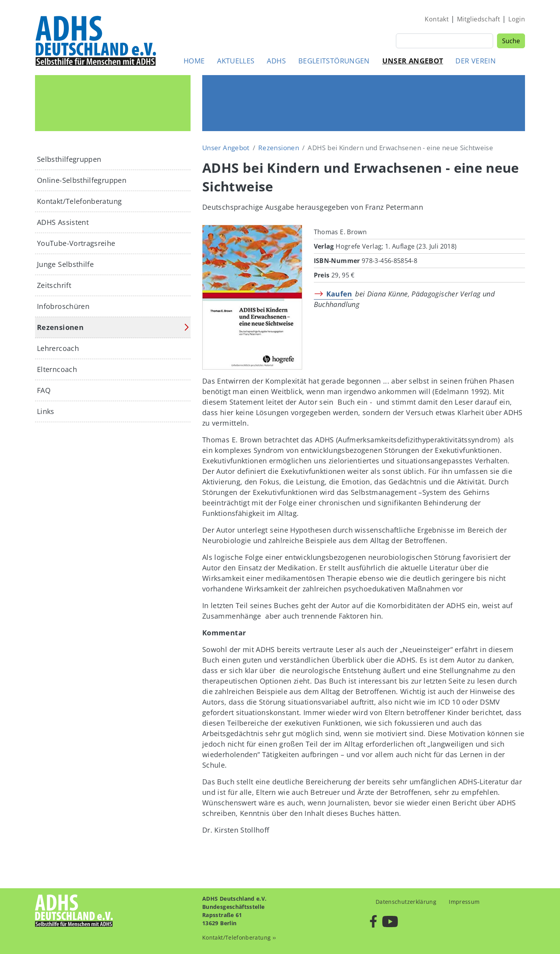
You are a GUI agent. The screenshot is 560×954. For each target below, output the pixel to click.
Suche (511, 41)
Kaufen (339, 294)
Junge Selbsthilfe (65, 264)
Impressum (464, 902)
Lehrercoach (58, 348)
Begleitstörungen (334, 61)
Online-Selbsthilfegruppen (82, 180)
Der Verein (476, 61)
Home (194, 61)
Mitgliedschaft (479, 19)
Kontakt (437, 19)
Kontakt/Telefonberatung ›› (239, 937)
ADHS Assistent (63, 222)
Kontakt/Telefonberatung (79, 201)
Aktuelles (236, 61)
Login (517, 19)
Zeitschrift (54, 285)
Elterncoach (57, 369)
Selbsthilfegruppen (69, 159)
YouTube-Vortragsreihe (76, 243)
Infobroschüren (63, 306)
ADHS (276, 61)
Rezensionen (279, 148)
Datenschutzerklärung (406, 902)
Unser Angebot (413, 61)
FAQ (44, 390)
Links (46, 411)
